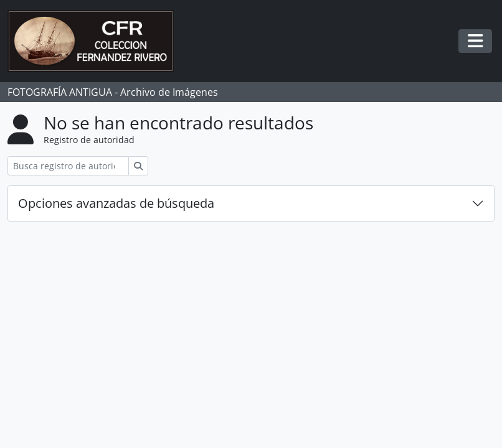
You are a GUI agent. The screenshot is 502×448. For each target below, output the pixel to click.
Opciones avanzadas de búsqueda (116, 203)
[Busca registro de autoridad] (68, 166)
